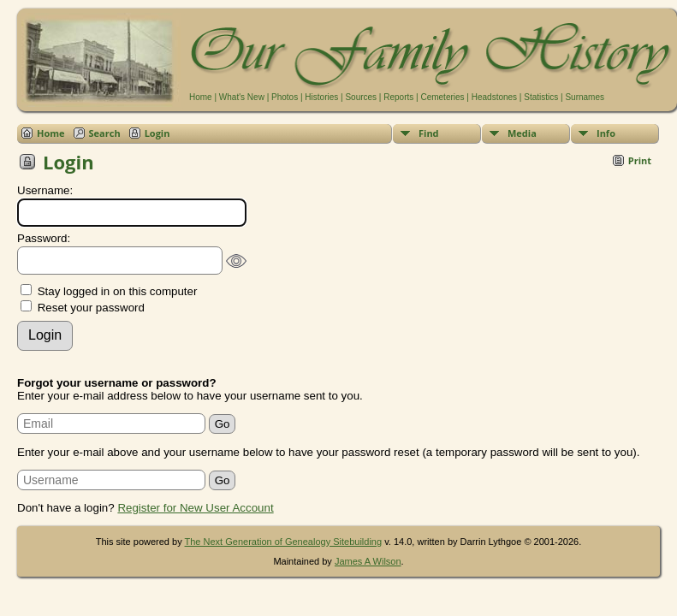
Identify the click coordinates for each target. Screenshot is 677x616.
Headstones (494, 97)
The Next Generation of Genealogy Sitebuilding (284, 542)
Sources (361, 97)
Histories (321, 97)
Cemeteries (442, 97)
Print (640, 160)
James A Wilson (368, 561)
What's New (242, 97)
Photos (285, 97)
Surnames (585, 97)
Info (606, 133)
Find (429, 133)
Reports (398, 97)
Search (105, 133)
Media (522, 133)
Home (201, 97)
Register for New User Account (195, 508)
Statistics (541, 97)
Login (157, 133)
